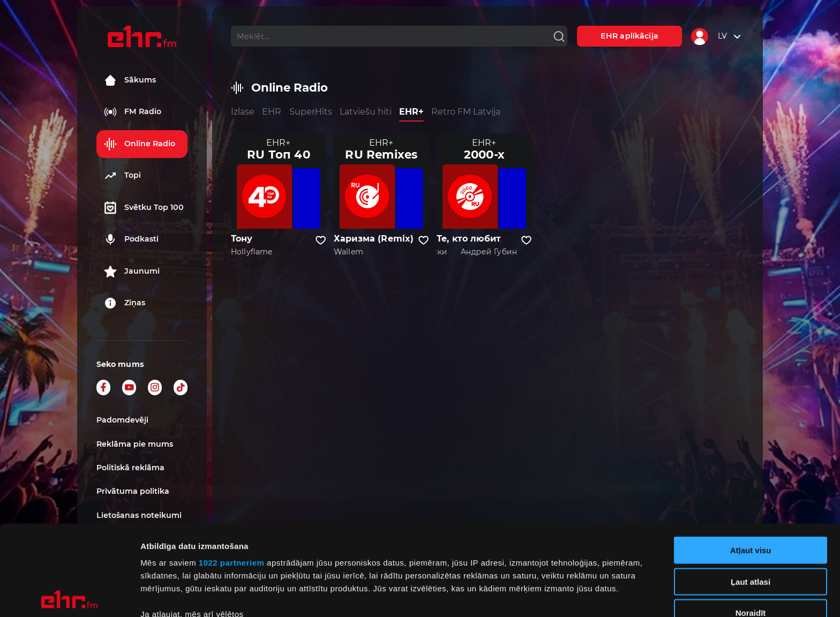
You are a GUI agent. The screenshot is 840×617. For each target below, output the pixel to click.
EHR (272, 112)
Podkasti (131, 239)
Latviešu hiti (366, 112)
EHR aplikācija (629, 36)
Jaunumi (132, 272)
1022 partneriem (232, 473)
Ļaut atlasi (751, 491)
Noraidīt (751, 523)
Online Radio (140, 144)
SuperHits (311, 112)
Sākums (130, 80)
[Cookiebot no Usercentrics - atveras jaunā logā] (69, 596)
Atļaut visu (751, 460)
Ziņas (125, 303)
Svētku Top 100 (144, 208)
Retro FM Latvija (466, 112)
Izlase (243, 112)
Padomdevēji (122, 420)
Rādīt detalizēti (584, 596)
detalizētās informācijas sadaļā (525, 566)
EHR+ (411, 112)
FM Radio (133, 112)
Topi (122, 176)
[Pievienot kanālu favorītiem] (321, 240)
